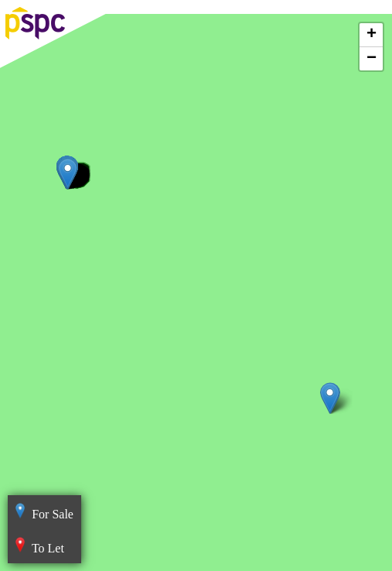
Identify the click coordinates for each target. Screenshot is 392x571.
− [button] (372, 59)
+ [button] (372, 35)
